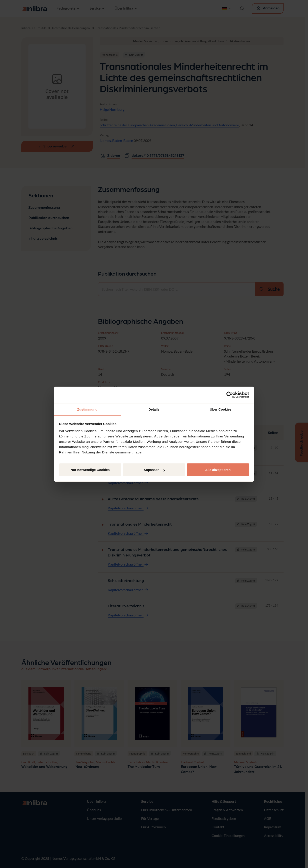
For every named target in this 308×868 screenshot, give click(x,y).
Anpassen (154, 470)
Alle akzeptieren (218, 470)
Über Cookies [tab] (221, 409)
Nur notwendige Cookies (90, 470)
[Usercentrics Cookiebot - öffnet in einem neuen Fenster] (230, 395)
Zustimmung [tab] (87, 409)
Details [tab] (154, 409)
